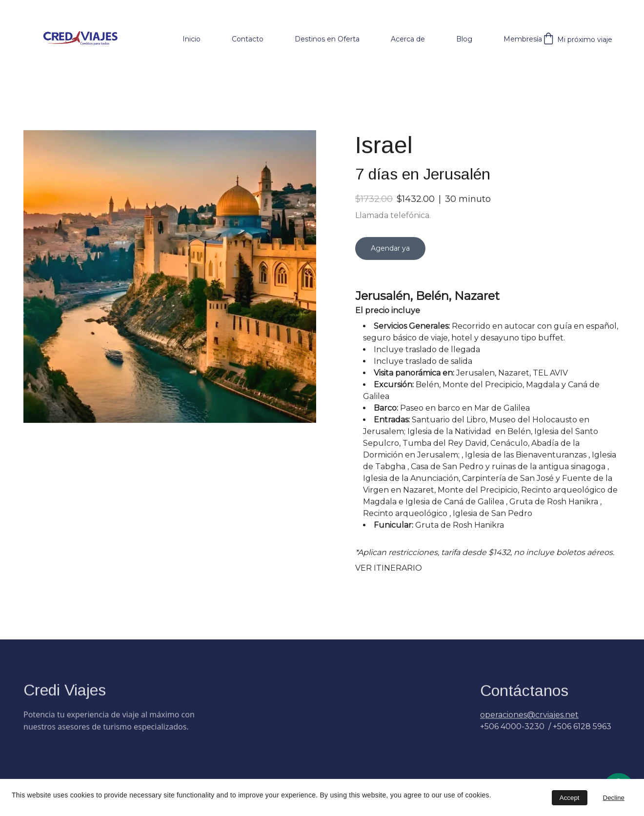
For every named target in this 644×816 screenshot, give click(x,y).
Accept (570, 798)
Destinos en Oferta (327, 39)
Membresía (523, 39)
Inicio (191, 39)
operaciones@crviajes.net (529, 719)
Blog (464, 39)
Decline (614, 798)
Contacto (248, 39)
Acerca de (408, 39)
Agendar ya (390, 259)
